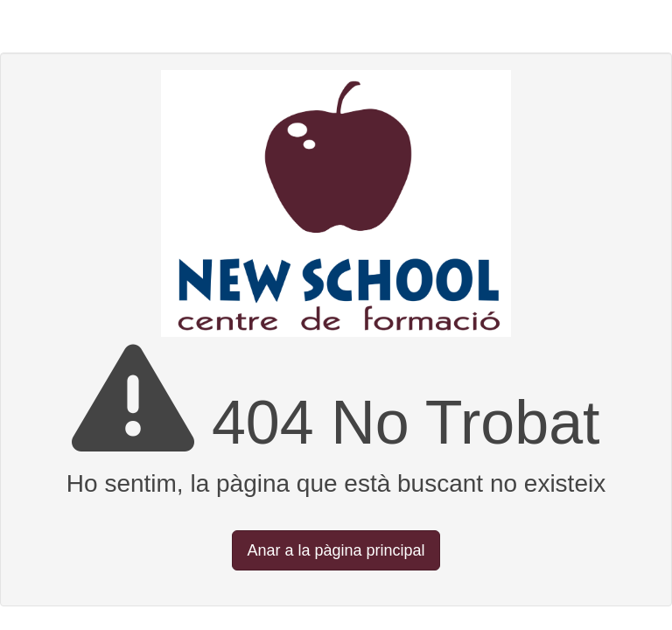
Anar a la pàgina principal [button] (336, 550)
